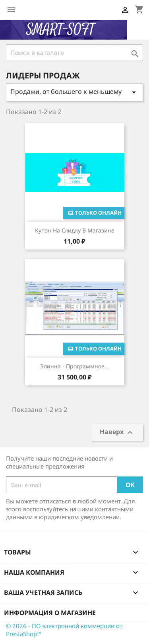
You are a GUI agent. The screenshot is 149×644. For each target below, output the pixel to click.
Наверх (117, 432)
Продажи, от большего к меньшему (74, 92)
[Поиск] (74, 53)
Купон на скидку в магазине (75, 230)
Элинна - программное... (75, 366)
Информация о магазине (50, 613)
